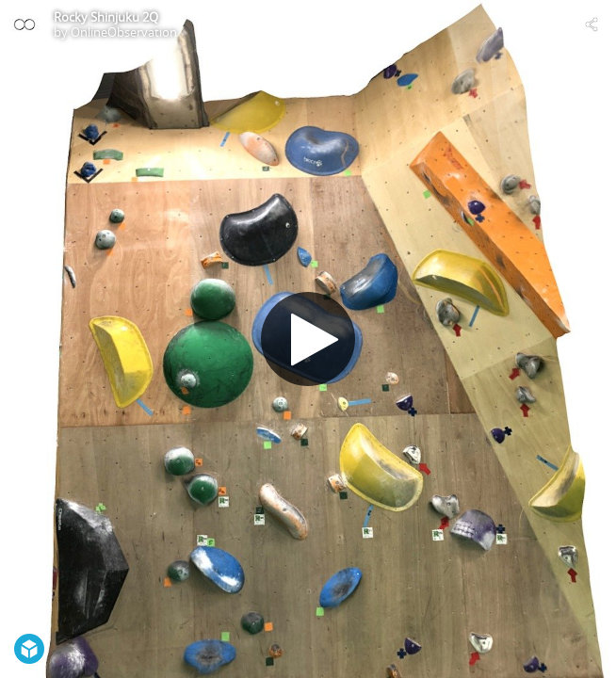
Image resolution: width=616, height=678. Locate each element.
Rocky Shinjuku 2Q (106, 17)
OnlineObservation (124, 32)
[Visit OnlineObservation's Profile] (24, 24)
